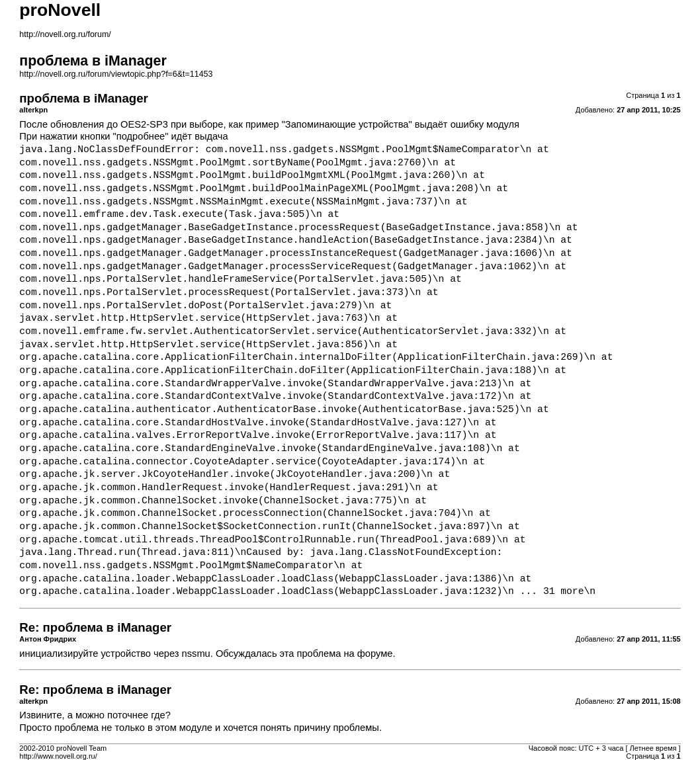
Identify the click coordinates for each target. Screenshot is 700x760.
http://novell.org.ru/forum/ (65, 34)
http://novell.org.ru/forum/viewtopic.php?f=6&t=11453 (116, 74)
